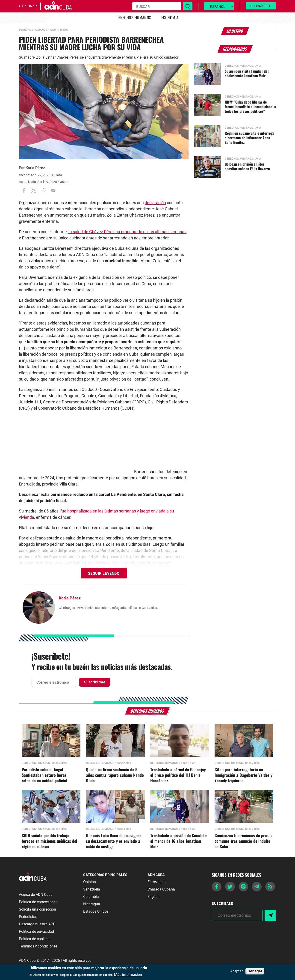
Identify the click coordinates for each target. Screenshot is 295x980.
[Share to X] (34, 190)
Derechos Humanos (134, 18)
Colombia (91, 897)
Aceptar (236, 971)
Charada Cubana (161, 889)
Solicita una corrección (37, 909)
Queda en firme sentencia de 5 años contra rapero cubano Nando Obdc (115, 775)
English (153, 897)
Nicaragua (92, 904)
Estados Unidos (96, 911)
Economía (170, 18)
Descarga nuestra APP (37, 924)
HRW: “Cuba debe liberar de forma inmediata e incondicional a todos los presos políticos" (250, 107)
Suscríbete (261, 6)
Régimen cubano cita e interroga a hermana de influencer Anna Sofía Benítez (250, 138)
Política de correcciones (38, 902)
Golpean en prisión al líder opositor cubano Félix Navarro (247, 166)
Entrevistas (156, 882)
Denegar (255, 971)
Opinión (90, 882)
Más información (128, 975)
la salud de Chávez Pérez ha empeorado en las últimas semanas (127, 232)
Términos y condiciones (38, 946)
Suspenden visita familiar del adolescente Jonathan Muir (247, 73)
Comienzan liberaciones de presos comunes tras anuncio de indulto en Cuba (243, 841)
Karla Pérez (35, 168)
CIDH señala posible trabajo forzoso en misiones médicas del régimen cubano (49, 841)
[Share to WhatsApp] (44, 190)
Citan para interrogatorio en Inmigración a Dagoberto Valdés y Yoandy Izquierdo (243, 775)
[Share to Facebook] (24, 190)
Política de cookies (34, 939)
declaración (155, 203)
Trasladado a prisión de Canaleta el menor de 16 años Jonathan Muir (178, 841)
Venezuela (92, 889)
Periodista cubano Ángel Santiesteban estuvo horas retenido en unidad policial (44, 775)
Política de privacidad (36, 931)
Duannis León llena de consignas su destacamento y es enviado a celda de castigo (114, 841)
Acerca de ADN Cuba (36, 895)
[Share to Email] (53, 190)
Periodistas (28, 917)
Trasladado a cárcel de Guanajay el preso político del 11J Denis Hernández (178, 775)
